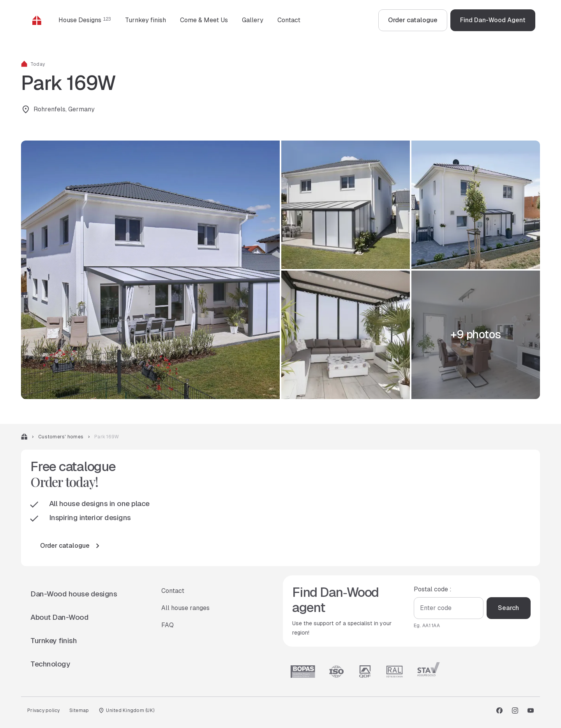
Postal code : (433, 589)
